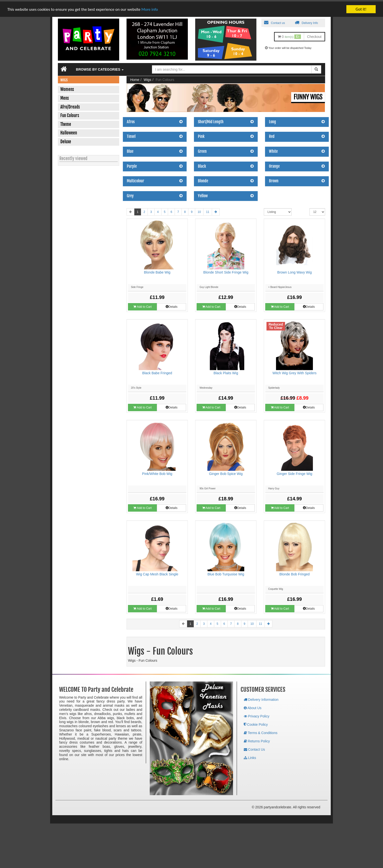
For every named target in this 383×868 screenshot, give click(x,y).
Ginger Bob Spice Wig (226, 472)
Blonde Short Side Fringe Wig (226, 271)
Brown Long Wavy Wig (294, 271)
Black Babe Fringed (157, 372)
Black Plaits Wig (226, 372)
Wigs (147, 78)
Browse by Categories (100, 68)
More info (150, 8)
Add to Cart (142, 305)
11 (207, 210)
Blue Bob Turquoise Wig (226, 573)
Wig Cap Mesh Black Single (157, 573)
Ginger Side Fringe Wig (295, 472)
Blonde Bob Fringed (295, 573)
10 (199, 210)
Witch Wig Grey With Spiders (294, 372)
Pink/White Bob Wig (157, 472)
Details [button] (172, 305)
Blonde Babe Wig (157, 271)
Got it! (361, 8)
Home (135, 78)
